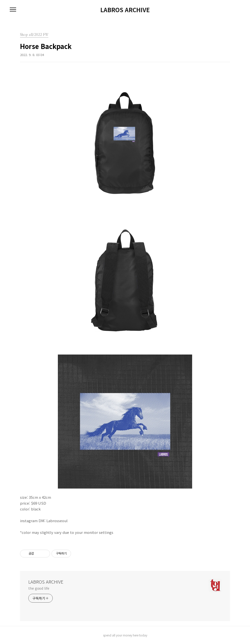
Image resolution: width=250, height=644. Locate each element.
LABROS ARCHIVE (125, 10)
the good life (39, 588)
